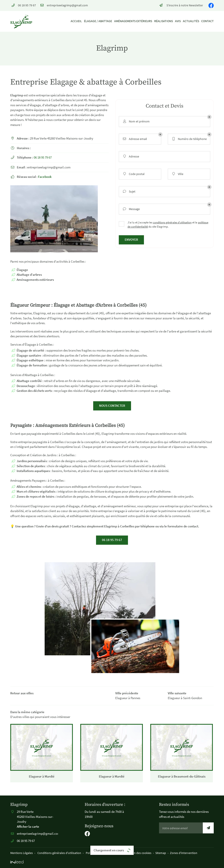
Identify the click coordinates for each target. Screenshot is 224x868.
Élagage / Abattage (98, 21)
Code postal (133, 174)
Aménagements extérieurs (133, 21)
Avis (178, 21)
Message (131, 209)
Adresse (131, 156)
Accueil (76, 21)
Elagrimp (17, 95)
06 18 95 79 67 (43, 157)
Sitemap (161, 853)
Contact (207, 21)
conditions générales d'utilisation (172, 222)
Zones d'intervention (184, 853)
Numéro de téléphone (189, 139)
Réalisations (164, 21)
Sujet (129, 192)
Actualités (191, 21)
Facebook (45, 177)
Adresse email (135, 139)
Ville (177, 174)
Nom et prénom (136, 121)
